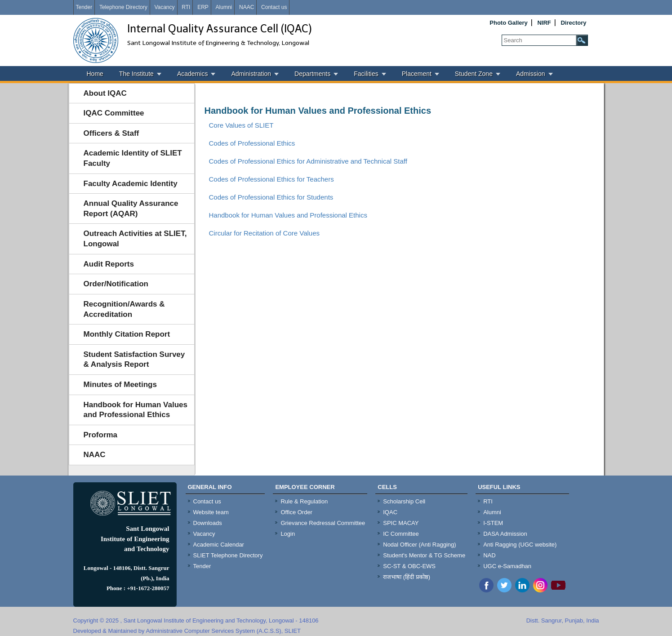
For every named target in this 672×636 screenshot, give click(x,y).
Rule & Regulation (304, 501)
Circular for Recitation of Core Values (265, 233)
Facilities (366, 74)
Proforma (101, 435)
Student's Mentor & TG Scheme (424, 555)
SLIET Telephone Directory (228, 555)
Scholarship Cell (404, 501)
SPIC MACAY (401, 523)
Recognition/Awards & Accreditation (124, 309)
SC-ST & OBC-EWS (409, 566)
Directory (573, 23)
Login (288, 534)
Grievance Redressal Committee (323, 523)
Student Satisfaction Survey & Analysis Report (134, 360)
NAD (489, 555)
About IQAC (105, 93)
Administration (251, 74)
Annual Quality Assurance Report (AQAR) (131, 209)
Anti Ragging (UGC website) (520, 545)
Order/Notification (116, 284)
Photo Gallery (509, 23)
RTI (186, 7)
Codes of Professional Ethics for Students (271, 197)
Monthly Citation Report (127, 334)
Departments (312, 74)
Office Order (296, 512)
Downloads (208, 523)
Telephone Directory (123, 7)
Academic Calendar (219, 545)
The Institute (136, 74)
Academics (192, 74)
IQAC (390, 512)
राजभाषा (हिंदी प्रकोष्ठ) (407, 577)
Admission (531, 74)
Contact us (274, 7)
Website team (211, 512)
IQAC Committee (114, 113)
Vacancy (164, 7)
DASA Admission (505, 534)
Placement (417, 74)
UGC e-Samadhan (507, 566)
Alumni (224, 7)
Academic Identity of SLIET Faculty (133, 158)
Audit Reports (109, 264)
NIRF (544, 23)
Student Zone (474, 74)
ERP (203, 7)
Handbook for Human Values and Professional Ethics (136, 410)
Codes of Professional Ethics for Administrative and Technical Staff (308, 161)
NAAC (247, 7)
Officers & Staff (111, 133)
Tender (84, 7)
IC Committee (401, 534)
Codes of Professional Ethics (252, 143)
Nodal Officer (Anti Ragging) (419, 545)
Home (95, 74)
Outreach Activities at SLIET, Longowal (135, 239)
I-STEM (493, 523)
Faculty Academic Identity (131, 184)
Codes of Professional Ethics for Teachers (271, 179)
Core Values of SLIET (241, 125)
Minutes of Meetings (120, 385)
